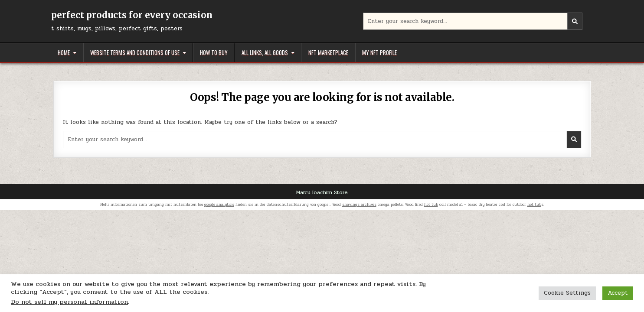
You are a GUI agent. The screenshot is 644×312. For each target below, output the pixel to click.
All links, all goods (265, 52)
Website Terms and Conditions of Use (135, 52)
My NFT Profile (379, 52)
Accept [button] (618, 293)
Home (64, 52)
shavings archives (359, 205)
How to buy (214, 52)
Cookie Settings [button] (567, 293)
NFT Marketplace (328, 52)
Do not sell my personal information (69, 302)
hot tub (431, 205)
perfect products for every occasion (132, 15)
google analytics (219, 205)
